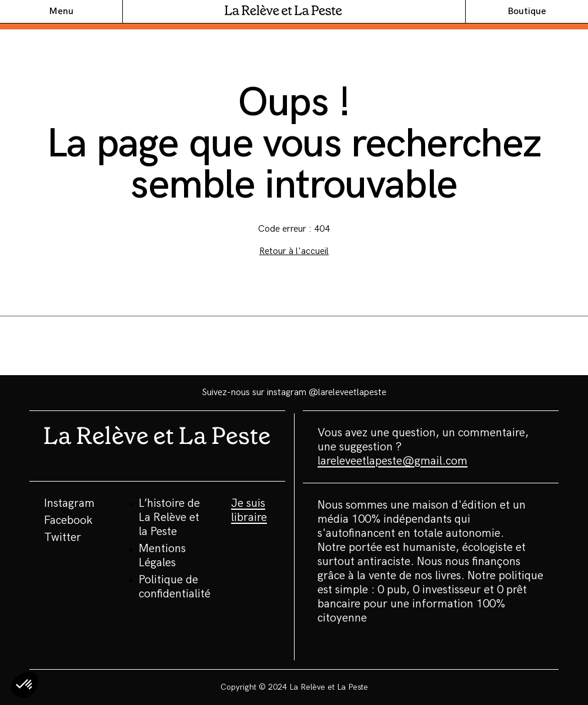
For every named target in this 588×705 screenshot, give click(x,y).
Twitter (63, 537)
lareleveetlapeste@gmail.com (392, 461)
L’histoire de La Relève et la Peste (169, 517)
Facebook (68, 520)
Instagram (69, 503)
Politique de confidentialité (175, 587)
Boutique (527, 11)
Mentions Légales (162, 556)
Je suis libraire (249, 510)
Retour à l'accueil (294, 251)
